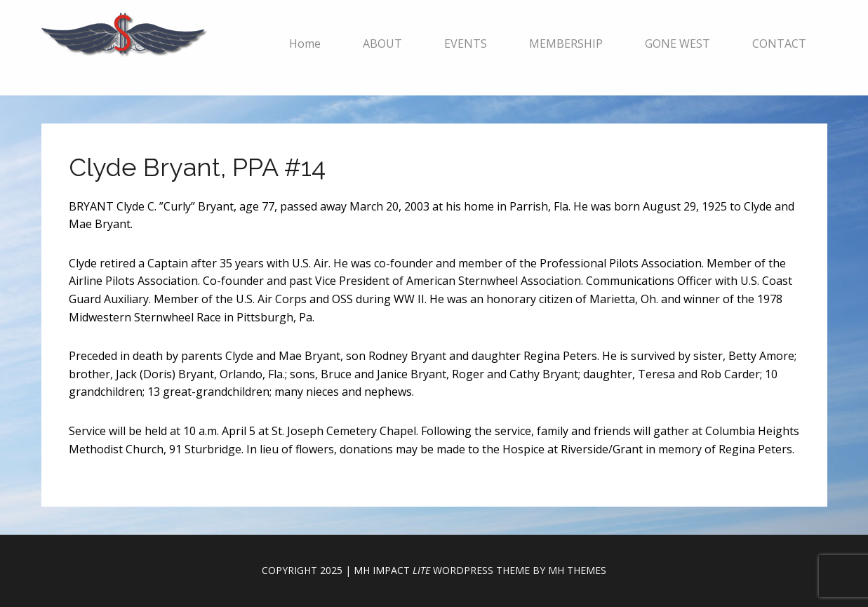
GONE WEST (677, 44)
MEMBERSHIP (566, 44)
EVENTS (466, 44)
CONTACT (779, 44)
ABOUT (382, 44)
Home (305, 44)
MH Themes (577, 570)
